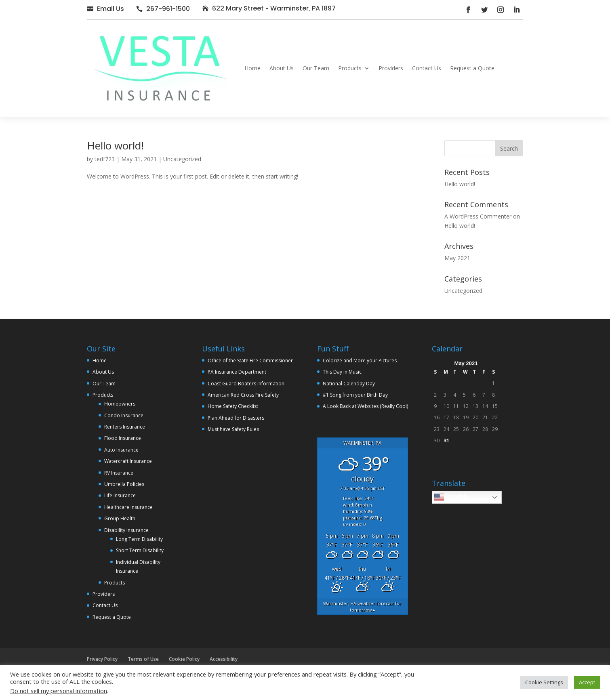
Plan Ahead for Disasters (236, 418)
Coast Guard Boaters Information (246, 384)
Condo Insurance (124, 415)
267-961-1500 (168, 9)
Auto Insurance (121, 450)
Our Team (316, 68)
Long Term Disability (139, 539)
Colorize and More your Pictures (360, 361)
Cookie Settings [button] (544, 682)
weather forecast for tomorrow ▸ (362, 606)
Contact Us (427, 68)
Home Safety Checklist (233, 406)
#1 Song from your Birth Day (355, 395)
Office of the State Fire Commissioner (250, 361)
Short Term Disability (140, 550)
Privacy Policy (102, 659)
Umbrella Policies (124, 484)
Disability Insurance (126, 530)
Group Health (120, 518)
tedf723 (105, 159)
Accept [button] (587, 682)
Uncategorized (182, 159)
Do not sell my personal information (59, 691)
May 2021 (457, 258)
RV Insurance (119, 473)
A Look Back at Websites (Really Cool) (365, 406)
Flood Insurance (123, 438)
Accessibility (224, 659)
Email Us (110, 9)
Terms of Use (143, 659)
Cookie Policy (184, 659)
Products (350, 68)
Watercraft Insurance (128, 461)
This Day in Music (342, 372)
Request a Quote (472, 68)
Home (252, 68)
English (451, 497)
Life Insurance (120, 495)
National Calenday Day (349, 384)
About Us (282, 68)
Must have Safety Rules (233, 429)
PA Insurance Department (237, 372)
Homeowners (120, 404)
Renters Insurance (125, 427)
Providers (391, 68)
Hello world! (115, 145)
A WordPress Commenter (478, 216)
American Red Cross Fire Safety (243, 395)
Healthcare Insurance (128, 507)
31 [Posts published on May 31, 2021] (446, 440)
